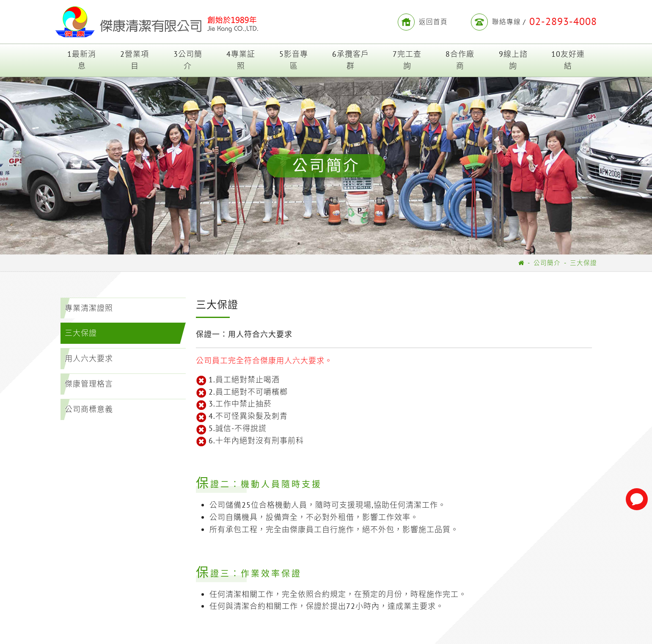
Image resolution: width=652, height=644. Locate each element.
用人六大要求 (89, 359)
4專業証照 (241, 60)
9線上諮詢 (513, 60)
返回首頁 (423, 22)
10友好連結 (568, 60)
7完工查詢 (407, 60)
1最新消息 (82, 60)
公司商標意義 (89, 409)
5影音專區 (294, 60)
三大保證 (583, 263)
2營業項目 (135, 60)
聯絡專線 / (534, 22)
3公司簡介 (188, 60)
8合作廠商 (460, 60)
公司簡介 (547, 263)
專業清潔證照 (89, 308)
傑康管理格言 (89, 384)
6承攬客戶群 (351, 60)
